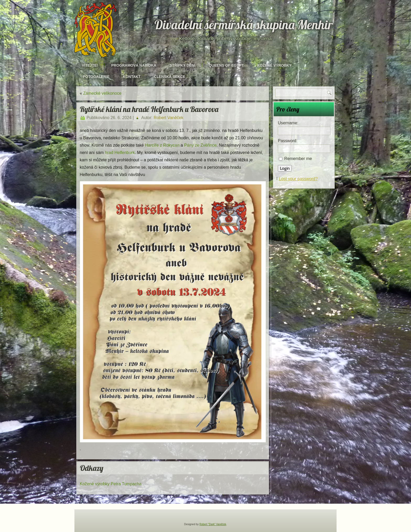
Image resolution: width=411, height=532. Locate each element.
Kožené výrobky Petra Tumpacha (111, 484)
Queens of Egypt (226, 65)
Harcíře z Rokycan (162, 145)
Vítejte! (90, 65)
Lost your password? (298, 179)
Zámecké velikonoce (102, 93)
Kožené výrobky (274, 65)
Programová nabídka (134, 65)
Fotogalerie (96, 77)
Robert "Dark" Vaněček (213, 524)
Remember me (298, 159)
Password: (288, 141)
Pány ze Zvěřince (200, 145)
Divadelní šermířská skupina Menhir (244, 25)
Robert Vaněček (169, 118)
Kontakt (132, 77)
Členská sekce (170, 77)
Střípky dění (182, 65)
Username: (288, 123)
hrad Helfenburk (120, 153)
